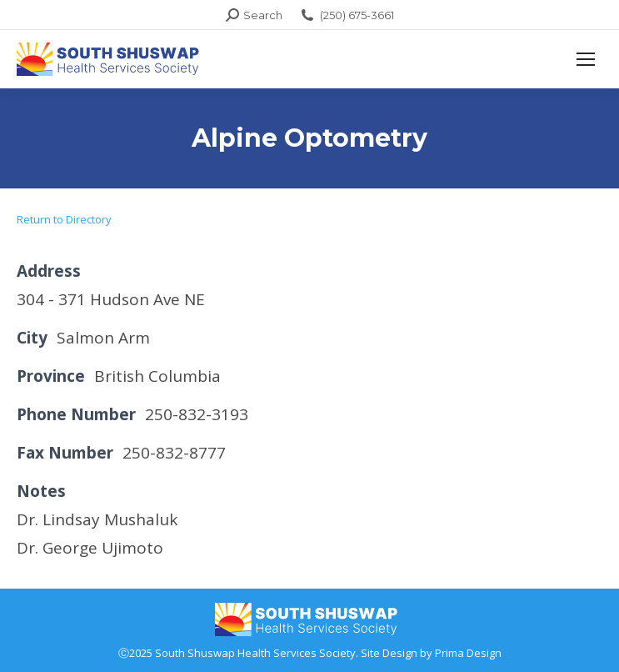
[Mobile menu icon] (586, 59)
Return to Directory (64, 219)
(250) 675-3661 (347, 15)
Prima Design (468, 653)
